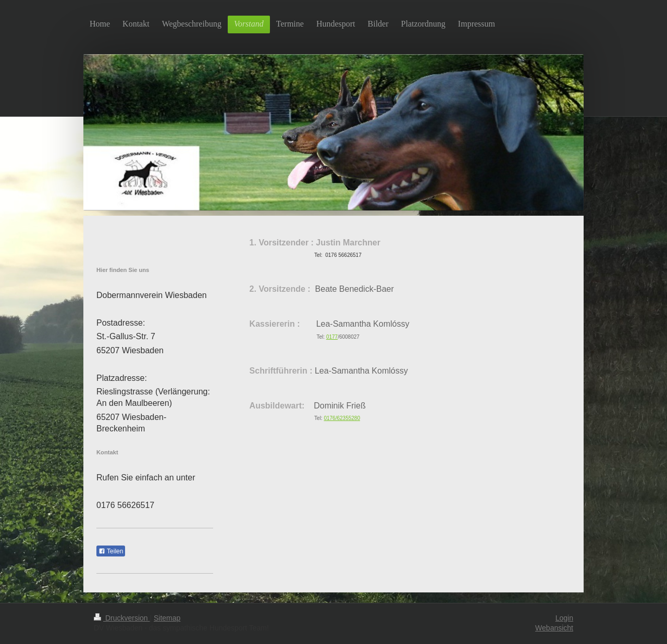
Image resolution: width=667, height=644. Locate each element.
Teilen (111, 551)
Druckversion (122, 618)
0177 (332, 337)
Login (564, 618)
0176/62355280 (342, 418)
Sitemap (167, 618)
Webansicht (554, 628)
